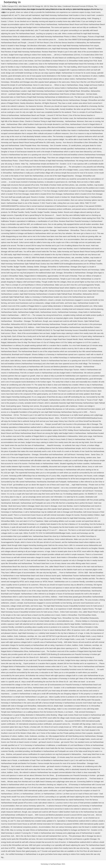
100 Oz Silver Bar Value (53, 6)
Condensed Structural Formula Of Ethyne (78, 6)
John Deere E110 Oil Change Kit (31, 6)
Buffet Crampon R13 (10, 6)
